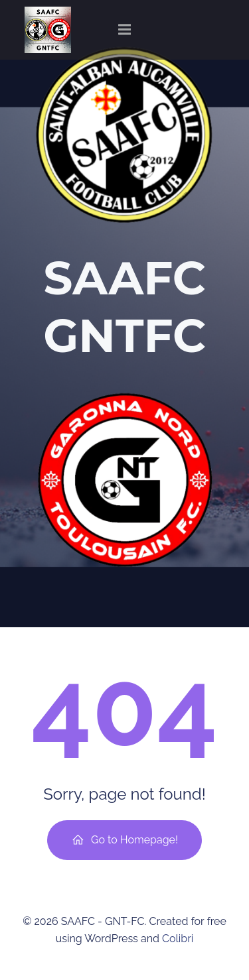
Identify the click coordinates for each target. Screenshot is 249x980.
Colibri (178, 939)
